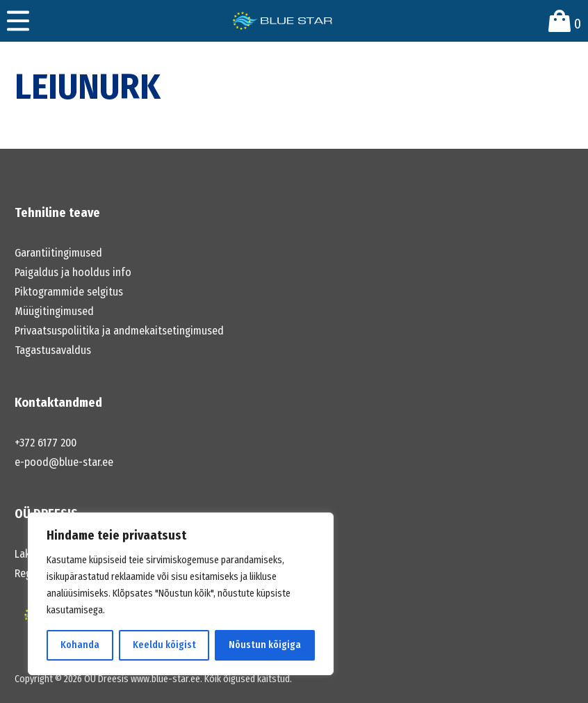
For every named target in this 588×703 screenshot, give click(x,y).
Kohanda (80, 645)
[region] (181, 594)
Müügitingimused (54, 311)
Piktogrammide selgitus (69, 292)
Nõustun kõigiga (265, 645)
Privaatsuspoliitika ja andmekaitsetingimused (119, 331)
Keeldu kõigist (164, 645)
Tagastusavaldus (53, 350)
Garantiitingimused (58, 253)
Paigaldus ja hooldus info (73, 272)
